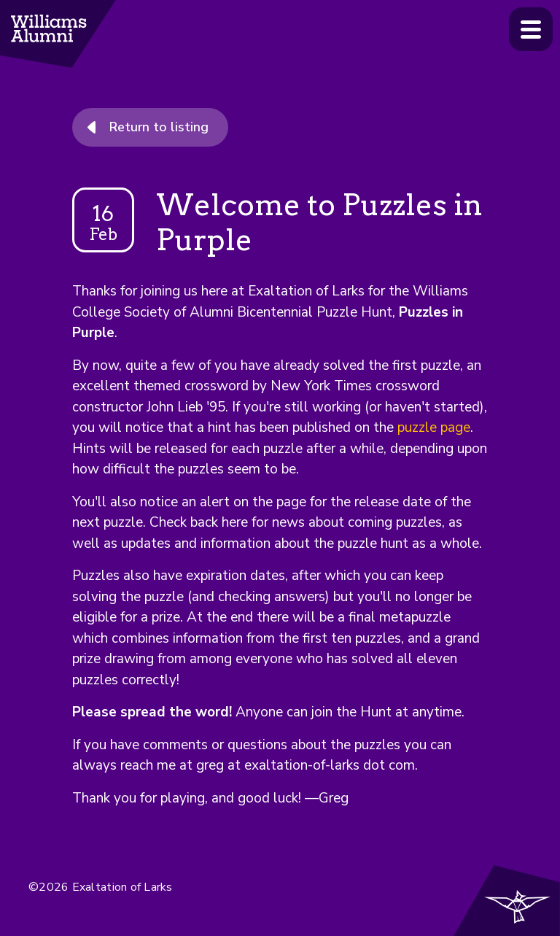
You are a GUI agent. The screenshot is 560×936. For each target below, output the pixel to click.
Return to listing (159, 127)
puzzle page (434, 428)
